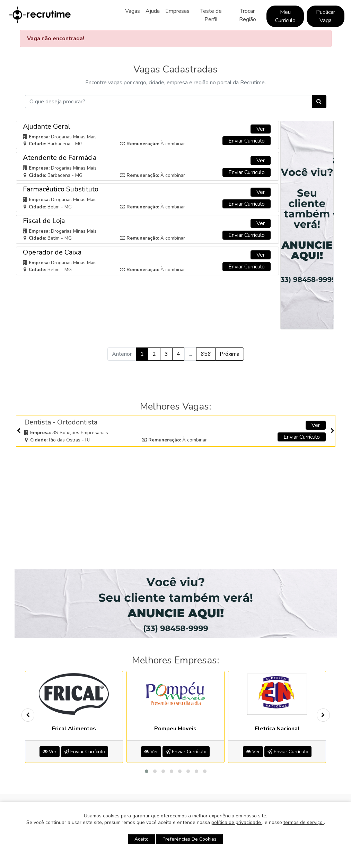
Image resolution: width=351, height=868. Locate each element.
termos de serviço (304, 822)
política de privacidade (237, 822)
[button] (147, 771)
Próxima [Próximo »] (230, 354)
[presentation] (19, 431)
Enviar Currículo (247, 141)
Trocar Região (248, 15)
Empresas (177, 11)
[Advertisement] (176, 500)
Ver (261, 129)
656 (206, 354)
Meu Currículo (285, 16)
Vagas (133, 11)
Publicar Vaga (326, 16)
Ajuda (153, 11)
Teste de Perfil (211, 15)
